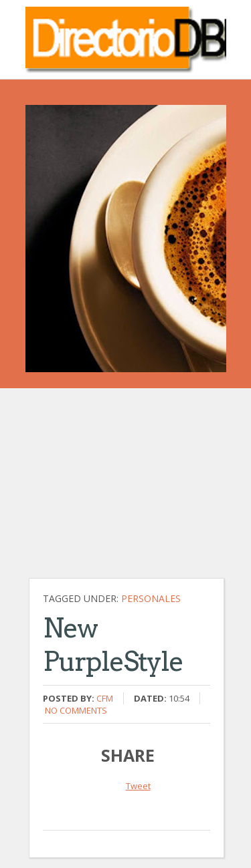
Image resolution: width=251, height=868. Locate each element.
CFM (105, 698)
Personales (151, 598)
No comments (76, 710)
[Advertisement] (129, 490)
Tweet (138, 786)
